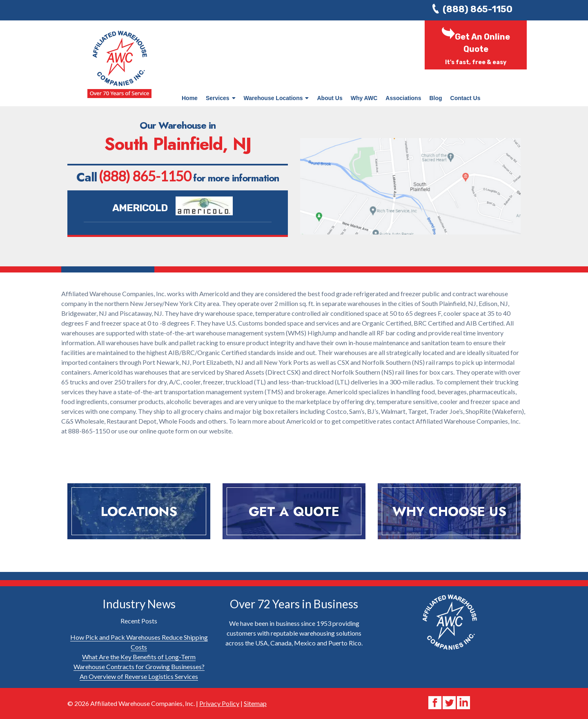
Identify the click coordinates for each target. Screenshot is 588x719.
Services (221, 98)
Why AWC (364, 98)
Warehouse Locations (276, 98)
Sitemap (255, 703)
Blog (435, 98)
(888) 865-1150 (478, 9)
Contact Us (465, 98)
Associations (403, 98)
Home (190, 98)
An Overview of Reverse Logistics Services (139, 676)
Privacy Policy (219, 703)
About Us (330, 98)
